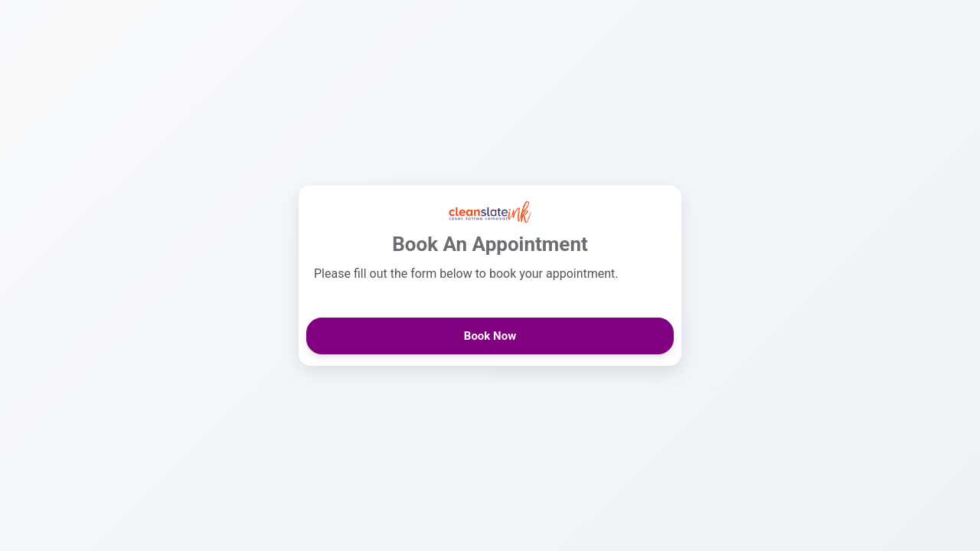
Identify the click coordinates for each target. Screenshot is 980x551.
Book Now (490, 336)
